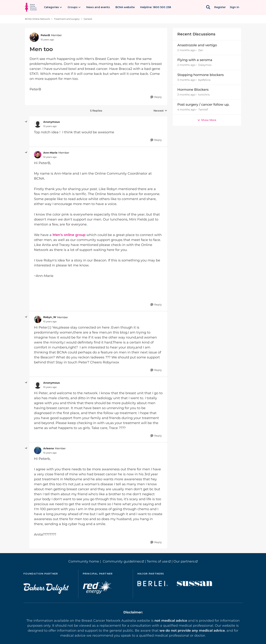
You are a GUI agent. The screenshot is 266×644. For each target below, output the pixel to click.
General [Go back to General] (88, 19)
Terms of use (157, 561)
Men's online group (69, 235)
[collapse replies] (26, 122)
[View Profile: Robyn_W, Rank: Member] (38, 319)
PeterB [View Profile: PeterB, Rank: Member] (45, 35)
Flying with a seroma (195, 60)
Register (220, 7)
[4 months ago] (186, 110)
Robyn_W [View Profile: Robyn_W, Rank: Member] (50, 317)
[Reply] (156, 97)
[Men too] (50, 126)
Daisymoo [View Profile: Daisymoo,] (205, 65)
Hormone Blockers (193, 90)
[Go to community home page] (31, 7)
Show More (207, 120)
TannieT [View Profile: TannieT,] (203, 110)
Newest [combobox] (160, 111)
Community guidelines (122, 561)
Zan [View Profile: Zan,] (201, 50)
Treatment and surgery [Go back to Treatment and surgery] (67, 19)
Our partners (184, 561)
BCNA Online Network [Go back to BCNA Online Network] (37, 19)
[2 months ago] (186, 50)
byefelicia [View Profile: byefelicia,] (204, 80)
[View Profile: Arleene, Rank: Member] (38, 450)
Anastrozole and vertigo (197, 45)
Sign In (235, 7)
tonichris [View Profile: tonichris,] (204, 95)
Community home (84, 561)
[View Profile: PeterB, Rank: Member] (34, 37)
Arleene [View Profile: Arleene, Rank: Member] (49, 448)
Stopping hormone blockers (201, 75)
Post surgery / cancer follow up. (203, 105)
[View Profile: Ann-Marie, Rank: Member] (38, 155)
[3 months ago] (186, 80)
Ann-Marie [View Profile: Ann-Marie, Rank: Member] (50, 153)
